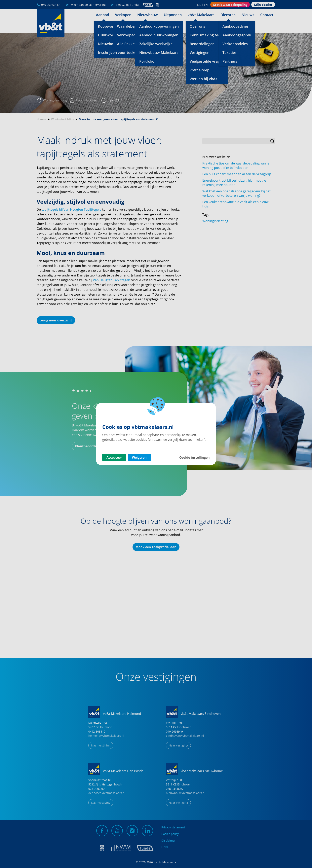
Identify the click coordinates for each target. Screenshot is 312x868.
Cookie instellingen (195, 457)
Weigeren (139, 457)
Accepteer (114, 457)
